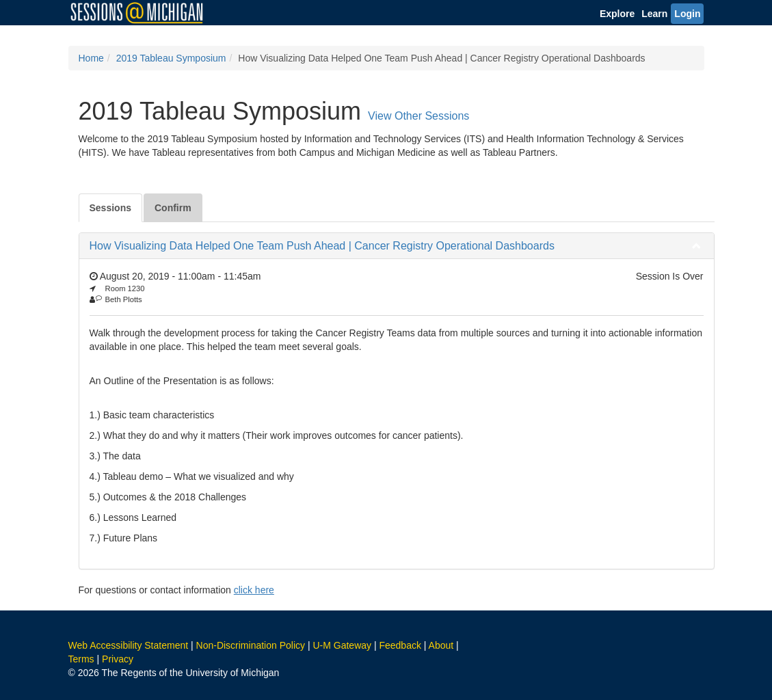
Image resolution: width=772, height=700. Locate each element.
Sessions (110, 208)
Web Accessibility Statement (129, 645)
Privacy (118, 659)
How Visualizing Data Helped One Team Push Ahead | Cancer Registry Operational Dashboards (322, 246)
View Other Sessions (418, 116)
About (441, 645)
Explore (617, 14)
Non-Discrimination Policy (251, 645)
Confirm (173, 208)
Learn (654, 14)
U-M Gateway (342, 645)
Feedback (400, 645)
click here (254, 590)
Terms (81, 659)
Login (687, 14)
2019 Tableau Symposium (171, 58)
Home (91, 58)
